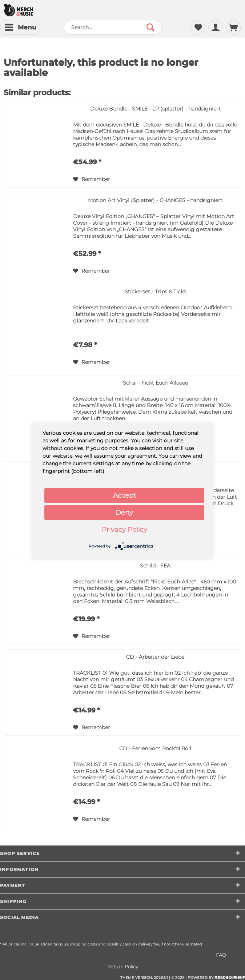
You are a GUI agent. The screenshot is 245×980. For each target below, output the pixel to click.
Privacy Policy (124, 530)
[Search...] (113, 27)
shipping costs (83, 944)
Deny (124, 513)
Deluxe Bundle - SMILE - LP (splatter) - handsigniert (155, 109)
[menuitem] (20, 27)
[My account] (216, 27)
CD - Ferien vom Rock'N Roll (155, 748)
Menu (21, 26)
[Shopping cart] (233, 27)
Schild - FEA (155, 566)
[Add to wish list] (92, 179)
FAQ (221, 955)
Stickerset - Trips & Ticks (155, 292)
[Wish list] (198, 27)
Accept (124, 495)
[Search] (150, 27)
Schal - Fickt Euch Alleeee (155, 383)
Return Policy (123, 967)
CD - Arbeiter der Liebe (155, 657)
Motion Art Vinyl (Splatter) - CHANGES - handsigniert (155, 200)
